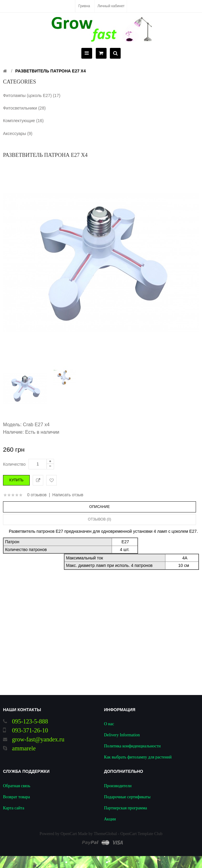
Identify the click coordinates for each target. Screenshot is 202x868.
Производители (118, 786)
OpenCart (69, 834)
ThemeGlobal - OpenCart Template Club (128, 834)
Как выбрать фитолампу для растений (138, 757)
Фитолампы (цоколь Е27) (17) (32, 95)
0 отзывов (37, 495)
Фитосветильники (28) (24, 108)
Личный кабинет (111, 6)
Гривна (84, 6)
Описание (99, 507)
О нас (109, 724)
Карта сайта (14, 808)
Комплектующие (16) (23, 121)
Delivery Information (122, 735)
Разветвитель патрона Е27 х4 (51, 71)
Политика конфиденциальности (133, 746)
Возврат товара (17, 797)
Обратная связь (17, 786)
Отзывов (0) (99, 519)
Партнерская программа (126, 808)
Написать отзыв (68, 495)
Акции (110, 819)
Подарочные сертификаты (127, 797)
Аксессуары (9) (18, 133)
